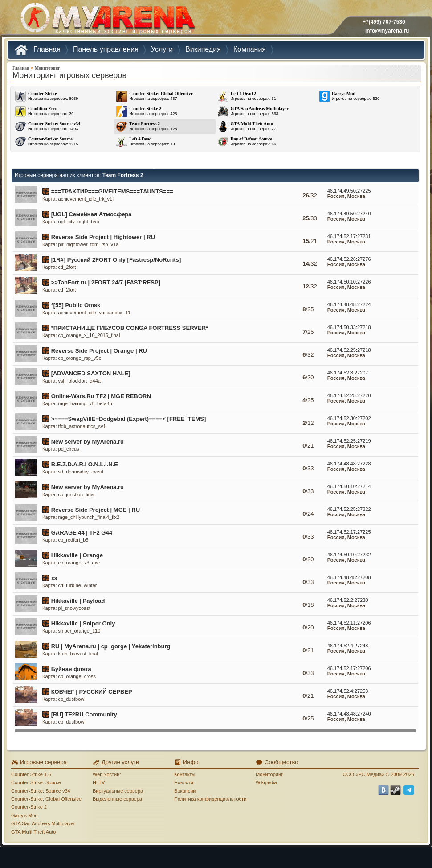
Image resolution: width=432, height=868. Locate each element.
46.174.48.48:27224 (349, 304)
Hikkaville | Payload (78, 601)
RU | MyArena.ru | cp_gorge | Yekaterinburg (111, 646)
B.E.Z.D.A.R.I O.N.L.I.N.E (85, 464)
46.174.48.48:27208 (349, 577)
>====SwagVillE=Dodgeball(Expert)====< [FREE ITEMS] (129, 419)
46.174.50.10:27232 (349, 555)
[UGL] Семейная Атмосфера (92, 214)
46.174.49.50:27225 (349, 191)
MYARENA (107, 20)
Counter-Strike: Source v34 (41, 791)
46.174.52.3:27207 (348, 373)
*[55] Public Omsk (76, 305)
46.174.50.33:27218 (349, 327)
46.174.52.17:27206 (349, 668)
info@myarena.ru (387, 31)
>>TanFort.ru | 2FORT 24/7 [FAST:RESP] (106, 282)
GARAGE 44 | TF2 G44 (82, 533)
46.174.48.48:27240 (349, 714)
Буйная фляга (71, 669)
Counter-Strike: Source (36, 782)
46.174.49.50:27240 (349, 214)
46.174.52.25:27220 (349, 395)
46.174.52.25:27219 (349, 441)
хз (54, 578)
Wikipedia (266, 782)
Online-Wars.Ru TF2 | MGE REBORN (101, 396)
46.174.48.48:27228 (349, 464)
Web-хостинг (107, 774)
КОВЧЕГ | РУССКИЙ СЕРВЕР (92, 692)
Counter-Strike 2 (29, 807)
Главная (21, 68)
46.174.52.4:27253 (348, 691)
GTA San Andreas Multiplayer (43, 823)
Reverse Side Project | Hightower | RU (103, 237)
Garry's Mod (24, 815)
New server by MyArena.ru (88, 442)
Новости (184, 782)
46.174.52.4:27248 (348, 646)
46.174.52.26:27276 (349, 259)
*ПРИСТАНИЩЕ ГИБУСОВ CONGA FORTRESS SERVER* (130, 328)
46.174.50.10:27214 (349, 486)
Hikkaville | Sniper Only (83, 623)
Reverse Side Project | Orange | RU (99, 351)
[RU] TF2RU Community (84, 714)
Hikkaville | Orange (77, 555)
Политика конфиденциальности (210, 799)
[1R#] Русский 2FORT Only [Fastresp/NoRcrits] (116, 260)
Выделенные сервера (117, 799)
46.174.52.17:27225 (349, 532)
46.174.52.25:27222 (349, 509)
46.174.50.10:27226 (349, 282)
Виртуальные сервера (118, 791)
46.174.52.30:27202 (349, 418)
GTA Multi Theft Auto (33, 832)
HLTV (99, 782)
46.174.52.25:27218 (349, 350)
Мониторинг (47, 68)
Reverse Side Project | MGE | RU (96, 510)
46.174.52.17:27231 (349, 236)
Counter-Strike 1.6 (31, 774)
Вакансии (185, 791)
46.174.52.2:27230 (348, 600)
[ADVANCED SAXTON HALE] (91, 373)
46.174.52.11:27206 (349, 623)
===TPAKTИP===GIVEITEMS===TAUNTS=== (112, 191)
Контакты (185, 774)
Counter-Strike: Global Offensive (46, 799)
